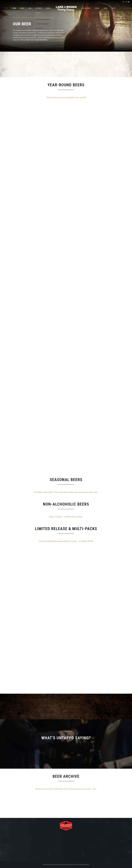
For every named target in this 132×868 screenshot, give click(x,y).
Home (14, 8)
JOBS (30, 8)
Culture (97, 8)
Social (106, 8)
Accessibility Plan (84, 864)
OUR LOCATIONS (86, 8)
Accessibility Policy (71, 864)
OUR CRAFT (39, 8)
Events (48, 8)
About (22, 8)
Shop (114, 8)
